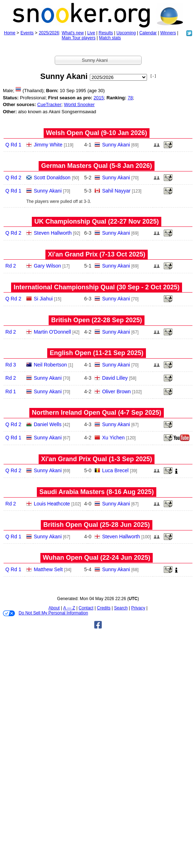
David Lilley (115, 378)
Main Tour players (79, 38)
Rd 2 (11, 266)
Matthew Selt (48, 569)
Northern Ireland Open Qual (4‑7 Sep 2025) (97, 413)
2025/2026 (49, 33)
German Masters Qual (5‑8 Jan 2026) (97, 166)
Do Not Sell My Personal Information (45, 613)
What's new (73, 33)
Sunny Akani (116, 145)
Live (91, 33)
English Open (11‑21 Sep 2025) (97, 353)
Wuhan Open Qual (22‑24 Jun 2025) (97, 558)
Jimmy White (48, 145)
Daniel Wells (48, 424)
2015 (99, 98)
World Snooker (79, 104)
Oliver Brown (116, 391)
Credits (104, 608)
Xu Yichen (113, 438)
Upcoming (126, 33)
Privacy (138, 608)
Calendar (148, 33)
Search (121, 608)
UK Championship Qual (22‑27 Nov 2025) (97, 221)
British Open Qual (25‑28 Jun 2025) (97, 525)
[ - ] (153, 76)
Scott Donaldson (52, 178)
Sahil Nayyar (116, 191)
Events (27, 33)
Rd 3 (11, 365)
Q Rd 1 (13, 145)
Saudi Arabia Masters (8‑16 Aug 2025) (97, 492)
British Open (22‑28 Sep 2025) (97, 320)
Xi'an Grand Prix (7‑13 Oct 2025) (97, 254)
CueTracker (49, 104)
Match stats (110, 38)
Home (10, 33)
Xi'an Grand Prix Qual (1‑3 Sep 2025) (97, 459)
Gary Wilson (47, 266)
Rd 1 (11, 391)
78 (130, 98)
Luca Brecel (115, 470)
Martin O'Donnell (52, 332)
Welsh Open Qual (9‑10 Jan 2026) (97, 133)
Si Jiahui (43, 299)
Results (106, 33)
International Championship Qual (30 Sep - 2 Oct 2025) (97, 287)
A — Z (69, 608)
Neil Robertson (50, 365)
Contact (86, 608)
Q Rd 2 (13, 178)
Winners (168, 33)
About (54, 608)
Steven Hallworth (53, 233)
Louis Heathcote (52, 504)
